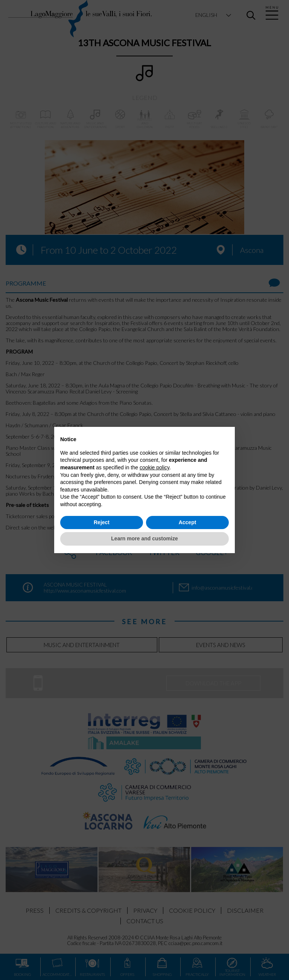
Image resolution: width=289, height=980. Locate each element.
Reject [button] (102, 522)
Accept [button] (188, 522)
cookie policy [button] (154, 467)
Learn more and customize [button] (144, 538)
